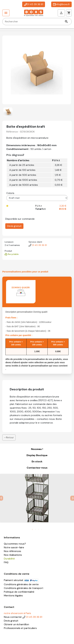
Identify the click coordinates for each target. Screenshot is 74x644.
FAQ (6, 562)
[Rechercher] (37, 22)
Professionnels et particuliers (20, 628)
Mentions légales (13, 596)
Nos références (12, 551)
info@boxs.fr (61, 4)
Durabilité (9, 559)
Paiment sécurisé (21, 580)
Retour (9, 437)
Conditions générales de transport (24, 588)
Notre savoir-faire (14, 547)
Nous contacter (13, 617)
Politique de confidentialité (19, 592)
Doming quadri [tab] (21, 291)
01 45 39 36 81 (34, 4)
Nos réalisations (13, 555)
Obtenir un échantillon (16, 624)
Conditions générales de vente (21, 584)
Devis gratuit (14, 226)
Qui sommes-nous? (15, 544)
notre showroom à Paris (17, 613)
